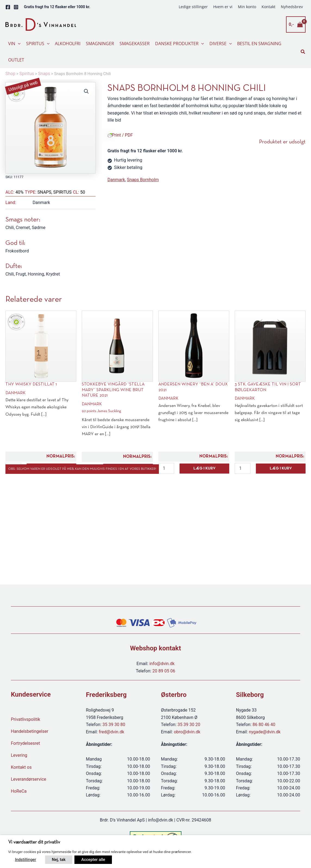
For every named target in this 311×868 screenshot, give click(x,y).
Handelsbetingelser (30, 731)
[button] (18, 44)
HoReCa (19, 791)
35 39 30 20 (189, 725)
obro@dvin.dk (187, 732)
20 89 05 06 (164, 671)
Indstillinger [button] (26, 860)
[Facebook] (8, 7)
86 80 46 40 (264, 725)
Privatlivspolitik (26, 719)
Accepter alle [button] (93, 860)
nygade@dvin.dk (265, 732)
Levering (19, 755)
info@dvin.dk (162, 664)
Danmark (116, 180)
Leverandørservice (29, 779)
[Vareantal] (166, 468)
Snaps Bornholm (143, 180)
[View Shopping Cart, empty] (296, 24)
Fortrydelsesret (25, 743)
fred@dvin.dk (112, 732)
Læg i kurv (204, 469)
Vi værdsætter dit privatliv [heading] (34, 842)
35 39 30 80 (114, 725)
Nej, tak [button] (59, 860)
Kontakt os (21, 767)
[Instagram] (16, 7)
